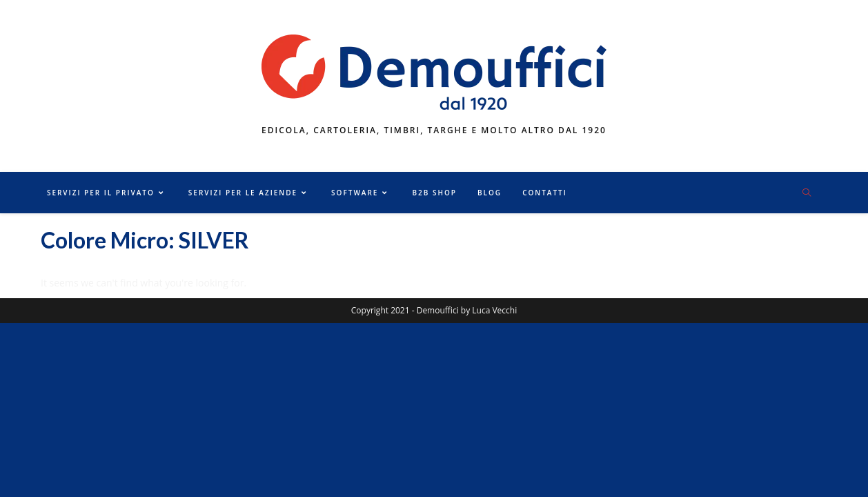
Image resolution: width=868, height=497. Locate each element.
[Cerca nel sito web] (807, 193)
